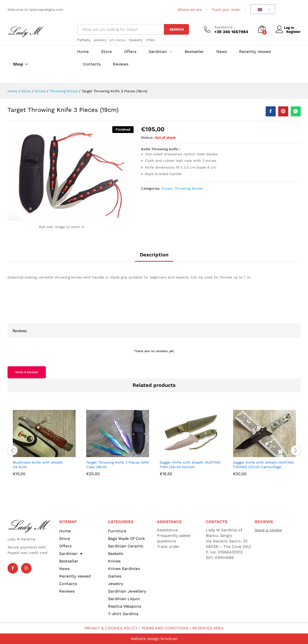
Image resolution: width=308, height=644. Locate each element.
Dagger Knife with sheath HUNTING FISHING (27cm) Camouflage (263, 465)
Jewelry (116, 584)
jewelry (100, 40)
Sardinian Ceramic (126, 546)
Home (83, 52)
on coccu (118, 40)
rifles (150, 40)
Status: (147, 137)
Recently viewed (255, 52)
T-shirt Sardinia (123, 614)
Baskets (116, 554)
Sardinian (71, 554)
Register (293, 32)
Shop (18, 64)
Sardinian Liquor (124, 599)
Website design (145, 639)
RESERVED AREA (210, 628)
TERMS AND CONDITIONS (165, 628)
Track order (168, 547)
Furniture (117, 531)
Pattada (84, 40)
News (222, 52)
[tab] (154, 257)
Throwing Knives (189, 188)
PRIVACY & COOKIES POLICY (109, 628)
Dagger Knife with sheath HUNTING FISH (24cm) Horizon (190, 465)
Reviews (121, 64)
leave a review (268, 530)
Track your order (226, 10)
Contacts (92, 64)
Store (106, 52)
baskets (136, 40)
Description (154, 255)
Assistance (223, 27)
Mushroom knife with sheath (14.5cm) (38, 465)
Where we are (190, 10)
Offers (130, 52)
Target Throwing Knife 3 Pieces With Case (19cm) (118, 465)
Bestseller (194, 52)
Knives (167, 188)
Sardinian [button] (158, 52)
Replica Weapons (125, 606)
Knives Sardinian (124, 569)
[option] (44, 447)
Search (177, 29)
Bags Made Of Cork (126, 539)
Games (115, 576)
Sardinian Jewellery (127, 591)
